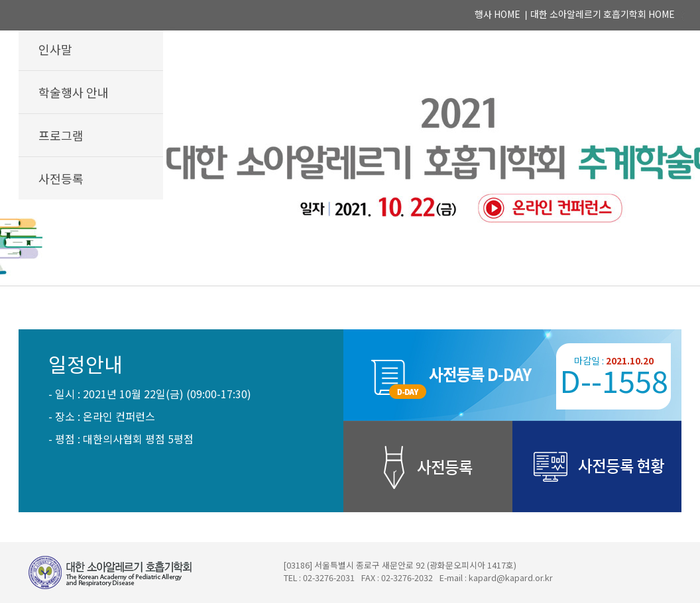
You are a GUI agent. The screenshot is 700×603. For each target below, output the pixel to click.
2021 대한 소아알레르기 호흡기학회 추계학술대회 (350, 143)
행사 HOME (497, 14)
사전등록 (61, 178)
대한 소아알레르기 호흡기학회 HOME (603, 14)
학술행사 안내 (74, 92)
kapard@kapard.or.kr (511, 578)
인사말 (55, 49)
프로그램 (61, 135)
